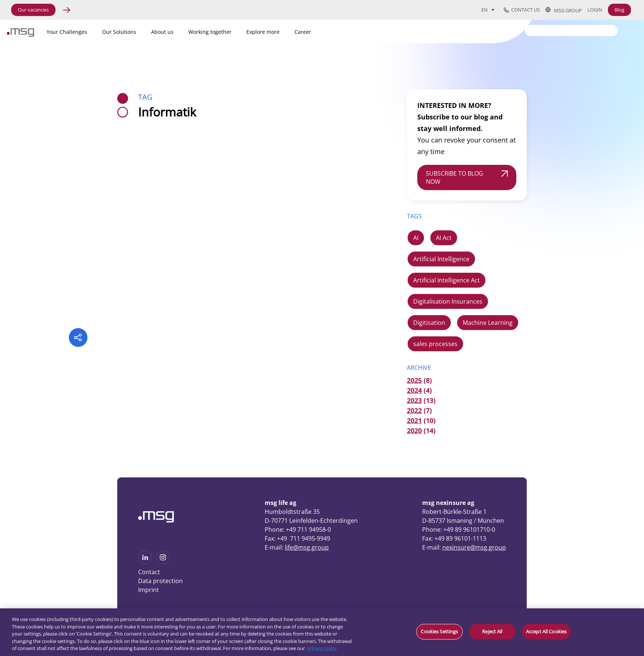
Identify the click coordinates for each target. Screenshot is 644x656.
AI (416, 238)
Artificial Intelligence (441, 259)
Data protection (160, 581)
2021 (414, 420)
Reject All (492, 631)
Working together (210, 32)
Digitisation (429, 323)
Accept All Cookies (546, 631)
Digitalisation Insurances (448, 301)
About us (162, 32)
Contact (149, 572)
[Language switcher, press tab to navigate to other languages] (488, 10)
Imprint (149, 590)
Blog (619, 10)
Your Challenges (67, 32)
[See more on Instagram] (163, 562)
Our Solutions (119, 32)
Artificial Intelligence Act (447, 280)
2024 (414, 390)
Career (303, 32)
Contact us (522, 10)
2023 (414, 400)
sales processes (435, 344)
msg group (564, 10)
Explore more (263, 32)
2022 (414, 410)
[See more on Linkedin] (145, 562)
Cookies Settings (439, 631)
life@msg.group (307, 547)
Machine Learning (488, 323)
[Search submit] (613, 30)
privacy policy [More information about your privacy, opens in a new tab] (322, 648)
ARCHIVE (419, 368)
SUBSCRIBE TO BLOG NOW (455, 177)
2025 (414, 380)
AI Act (444, 238)
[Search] (571, 31)
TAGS (414, 216)
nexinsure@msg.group (474, 547)
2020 (414, 431)
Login (595, 10)
